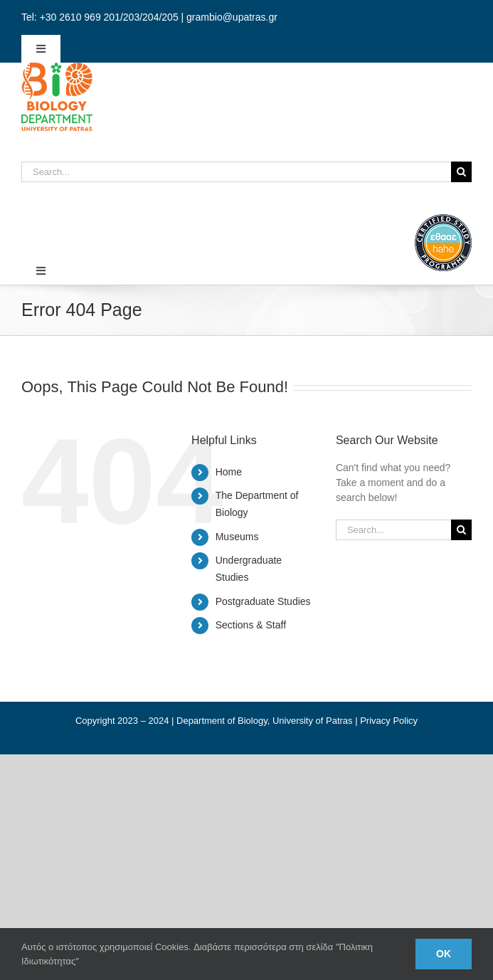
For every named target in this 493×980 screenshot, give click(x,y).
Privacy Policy (389, 721)
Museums (237, 537)
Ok (444, 954)
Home (229, 472)
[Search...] (236, 172)
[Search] (461, 172)
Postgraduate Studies (263, 601)
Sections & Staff (251, 625)
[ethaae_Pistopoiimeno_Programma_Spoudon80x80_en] (443, 219)
